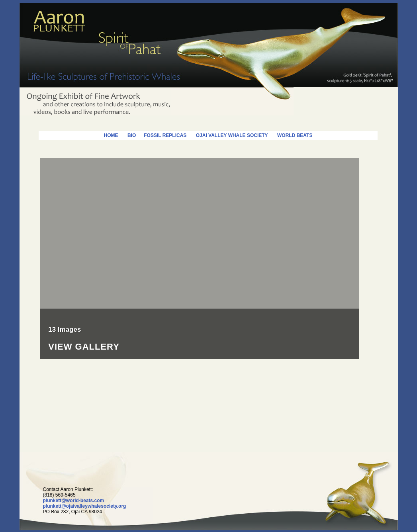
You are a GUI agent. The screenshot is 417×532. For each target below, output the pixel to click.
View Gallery (84, 347)
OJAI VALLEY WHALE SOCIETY (232, 135)
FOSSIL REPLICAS (161, 135)
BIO (132, 135)
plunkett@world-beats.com (74, 501)
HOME (111, 135)
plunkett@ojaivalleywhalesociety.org (85, 506)
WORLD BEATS (295, 135)
